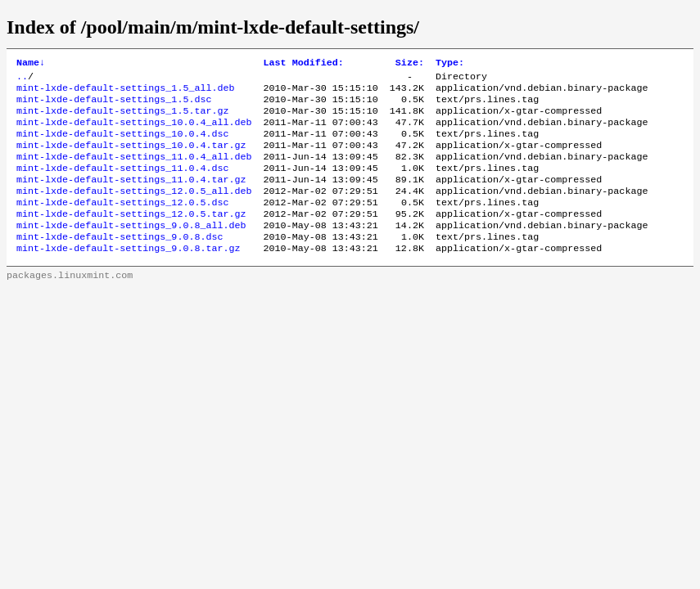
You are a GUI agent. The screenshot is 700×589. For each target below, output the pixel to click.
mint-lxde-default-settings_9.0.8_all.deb (131, 250)
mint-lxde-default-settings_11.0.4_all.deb (134, 171)
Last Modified (304, 64)
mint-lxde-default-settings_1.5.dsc (114, 106)
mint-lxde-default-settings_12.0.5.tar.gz (131, 236)
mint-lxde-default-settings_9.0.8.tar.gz (129, 276)
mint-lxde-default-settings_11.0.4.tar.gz (131, 197)
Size (410, 64)
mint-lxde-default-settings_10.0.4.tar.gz (131, 158)
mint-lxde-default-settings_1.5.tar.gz (122, 119)
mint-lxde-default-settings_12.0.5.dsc (122, 223)
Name (31, 64)
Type (450, 64)
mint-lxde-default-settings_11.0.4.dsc (122, 184)
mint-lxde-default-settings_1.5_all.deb (125, 92)
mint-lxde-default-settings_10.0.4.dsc (122, 145)
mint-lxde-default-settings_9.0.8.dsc (120, 263)
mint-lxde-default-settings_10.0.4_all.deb (134, 132)
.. (22, 79)
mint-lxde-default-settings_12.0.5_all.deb (134, 210)
